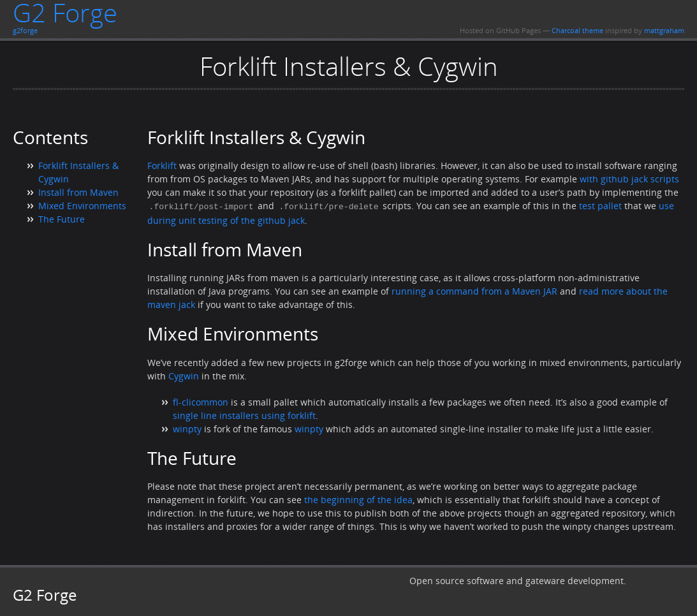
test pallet (600, 206)
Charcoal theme (577, 30)
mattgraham (664, 30)
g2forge (25, 30)
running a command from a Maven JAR (474, 290)
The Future (62, 219)
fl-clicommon (201, 401)
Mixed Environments (82, 206)
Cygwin (184, 375)
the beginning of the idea (358, 499)
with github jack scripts (629, 179)
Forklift (162, 165)
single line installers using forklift (244, 415)
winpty (187, 428)
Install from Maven (78, 192)
